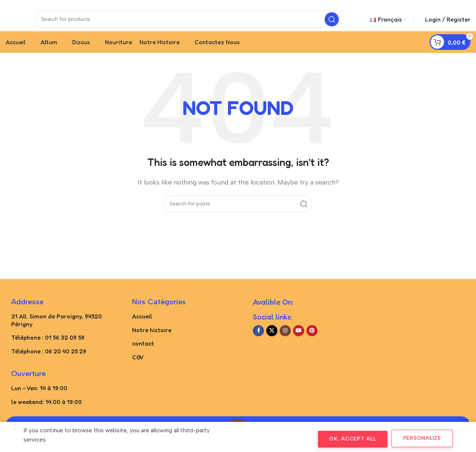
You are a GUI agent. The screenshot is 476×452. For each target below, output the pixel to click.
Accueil (142, 327)
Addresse (27, 313)
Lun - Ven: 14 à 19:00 (39, 399)
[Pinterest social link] (312, 342)
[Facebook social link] (258, 342)
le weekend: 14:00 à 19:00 (46, 413)
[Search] (188, 24)
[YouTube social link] (299, 342)
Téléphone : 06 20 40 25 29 (49, 362)
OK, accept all (353, 439)
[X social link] (272, 342)
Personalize (422, 438)
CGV (138, 368)
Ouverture (28, 385)
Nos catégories (159, 313)
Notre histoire (152, 341)
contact (143, 355)
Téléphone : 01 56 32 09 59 (48, 349)
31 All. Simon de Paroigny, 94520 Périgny (57, 331)
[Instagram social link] (285, 342)
